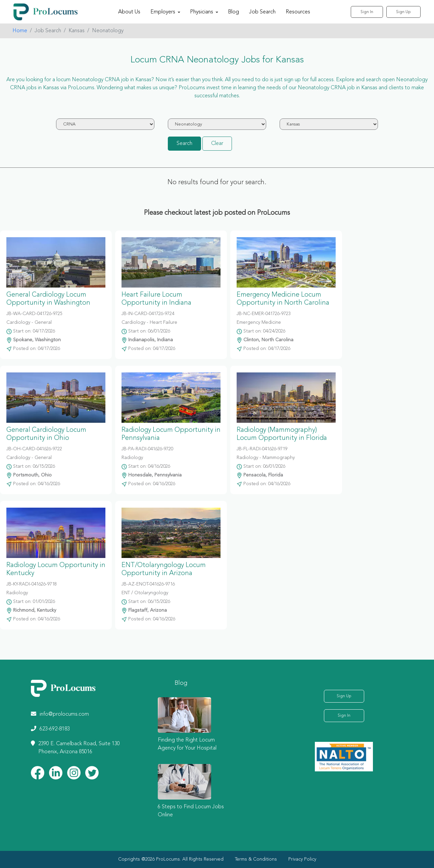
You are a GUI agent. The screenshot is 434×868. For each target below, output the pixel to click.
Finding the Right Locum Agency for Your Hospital (187, 744)
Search (184, 144)
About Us (129, 12)
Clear (217, 144)
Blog (233, 12)
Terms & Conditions (256, 859)
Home (20, 31)
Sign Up (403, 12)
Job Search (262, 12)
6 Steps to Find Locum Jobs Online (191, 811)
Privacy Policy (302, 859)
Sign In (367, 12)
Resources (298, 12)
